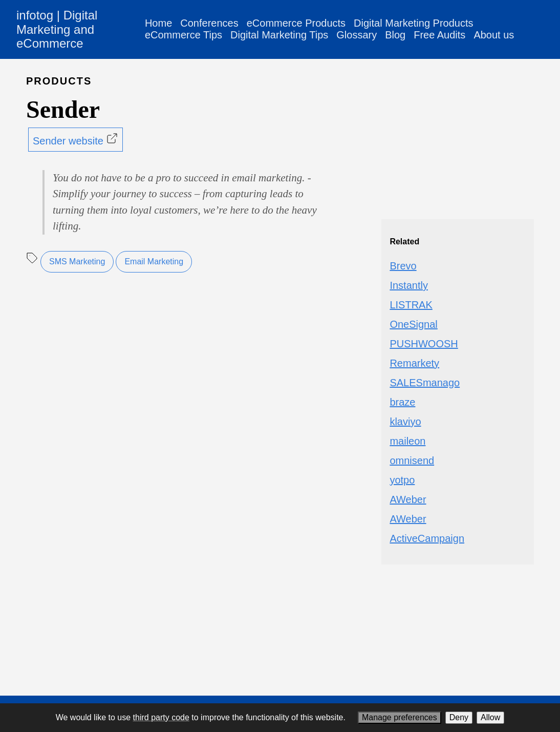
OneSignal (413, 324)
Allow (490, 717)
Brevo (403, 266)
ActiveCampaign (427, 538)
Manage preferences (400, 717)
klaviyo (405, 422)
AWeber (408, 499)
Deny (459, 717)
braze (402, 402)
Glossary (357, 35)
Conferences (209, 23)
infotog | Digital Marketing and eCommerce (57, 29)
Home (158, 23)
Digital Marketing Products (413, 23)
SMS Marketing (77, 262)
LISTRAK (411, 305)
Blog (395, 35)
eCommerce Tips (184, 35)
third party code (161, 717)
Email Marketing (154, 262)
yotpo (402, 480)
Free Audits (439, 35)
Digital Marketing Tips (279, 35)
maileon (407, 441)
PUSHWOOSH (424, 344)
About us (494, 35)
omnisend (412, 461)
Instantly (408, 285)
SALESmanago (425, 383)
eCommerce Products (296, 23)
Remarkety (414, 363)
